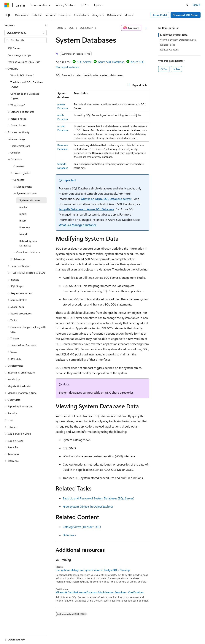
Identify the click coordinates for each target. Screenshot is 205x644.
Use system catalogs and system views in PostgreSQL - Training (93, 570)
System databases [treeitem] (30, 200)
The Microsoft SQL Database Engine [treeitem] (27, 85)
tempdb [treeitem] (24, 234)
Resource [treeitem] (25, 227)
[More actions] (146, 28)
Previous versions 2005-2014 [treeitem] (24, 62)
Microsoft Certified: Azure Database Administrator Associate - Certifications (100, 592)
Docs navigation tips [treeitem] (19, 55)
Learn (60, 28)
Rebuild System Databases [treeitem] (28, 243)
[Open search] (187, 5)
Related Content (169, 49)
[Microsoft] (7, 5)
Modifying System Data (174, 35)
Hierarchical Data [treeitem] (20, 146)
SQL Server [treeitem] (14, 48)
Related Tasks (168, 45)
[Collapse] (46, 25)
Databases (69, 535)
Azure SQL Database (111, 62)
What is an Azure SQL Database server (106, 199)
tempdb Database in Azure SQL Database (86, 209)
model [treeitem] (23, 214)
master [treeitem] (23, 207)
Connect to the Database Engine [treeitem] (25, 96)
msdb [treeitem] (23, 220)
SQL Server (86, 28)
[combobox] (26, 33)
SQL (71, 28)
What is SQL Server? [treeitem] (22, 75)
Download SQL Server (186, 15)
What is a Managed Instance (78, 225)
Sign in (197, 5)
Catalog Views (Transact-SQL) (82, 527)
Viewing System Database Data (178, 40)
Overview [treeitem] (19, 166)
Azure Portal (160, 15)
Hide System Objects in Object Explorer (88, 506)
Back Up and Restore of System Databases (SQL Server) (98, 498)
